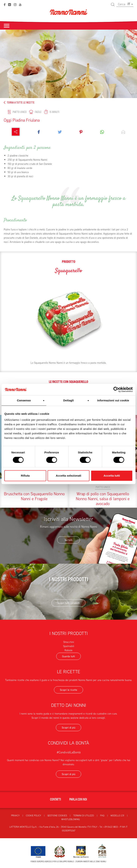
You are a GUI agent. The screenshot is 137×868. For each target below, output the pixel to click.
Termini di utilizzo (84, 815)
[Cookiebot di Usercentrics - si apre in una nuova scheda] (116, 390)
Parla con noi (78, 799)
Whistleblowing (70, 819)
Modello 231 (117, 815)
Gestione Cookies (57, 815)
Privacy (15, 815)
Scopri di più (68, 728)
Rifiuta (25, 476)
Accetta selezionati (68, 476)
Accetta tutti (112, 476)
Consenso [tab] (24, 400)
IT (130, 4)
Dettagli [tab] (68, 400)
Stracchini (69, 642)
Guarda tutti (68, 656)
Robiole (68, 650)
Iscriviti (69, 540)
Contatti (55, 799)
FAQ (102, 815)
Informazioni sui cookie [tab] (113, 400)
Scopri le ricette (68, 690)
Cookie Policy (33, 815)
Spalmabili (69, 646)
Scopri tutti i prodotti (68, 603)
